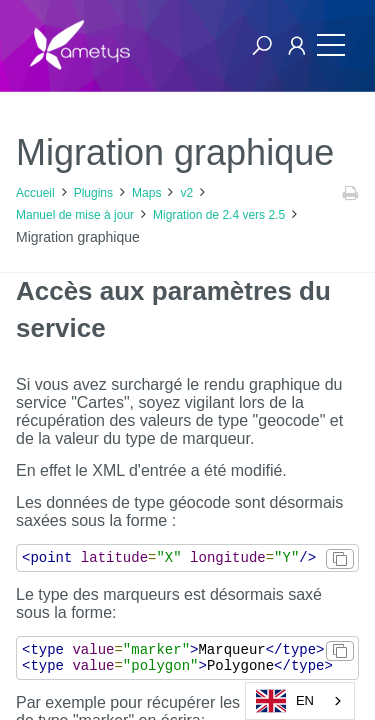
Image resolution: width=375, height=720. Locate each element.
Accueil (35, 193)
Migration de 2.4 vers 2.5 (219, 215)
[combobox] (300, 701)
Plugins (93, 193)
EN (285, 701)
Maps (146, 193)
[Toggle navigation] (326, 45)
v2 (186, 193)
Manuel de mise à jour (75, 215)
